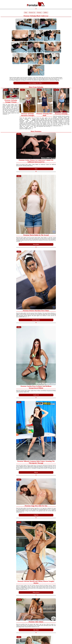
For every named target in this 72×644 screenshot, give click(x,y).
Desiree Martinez (36, 320)
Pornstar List (32, 13)
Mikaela (36, 472)
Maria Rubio (36, 244)
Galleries (46, 13)
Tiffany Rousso (36, 592)
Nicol (36, 169)
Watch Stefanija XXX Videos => (36, 83)
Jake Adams (36, 630)
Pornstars (39, 13)
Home (26, 13)
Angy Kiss (36, 515)
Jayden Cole (36, 395)
